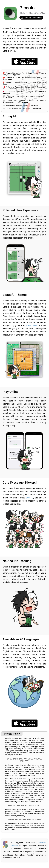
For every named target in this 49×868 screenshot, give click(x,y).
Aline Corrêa (32, 326)
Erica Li (30, 498)
